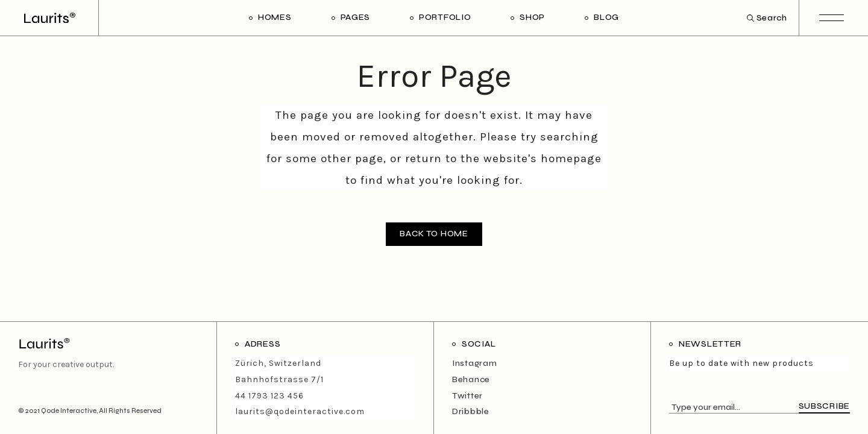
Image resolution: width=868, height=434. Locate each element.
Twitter (467, 396)
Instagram (474, 363)
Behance (471, 379)
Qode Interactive (69, 411)
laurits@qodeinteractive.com (300, 411)
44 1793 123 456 (269, 396)
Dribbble (471, 411)
